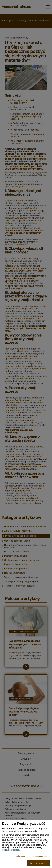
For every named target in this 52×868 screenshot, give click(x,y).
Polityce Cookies (11, 850)
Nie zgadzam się (40, 856)
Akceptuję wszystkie (38, 863)
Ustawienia (21, 856)
